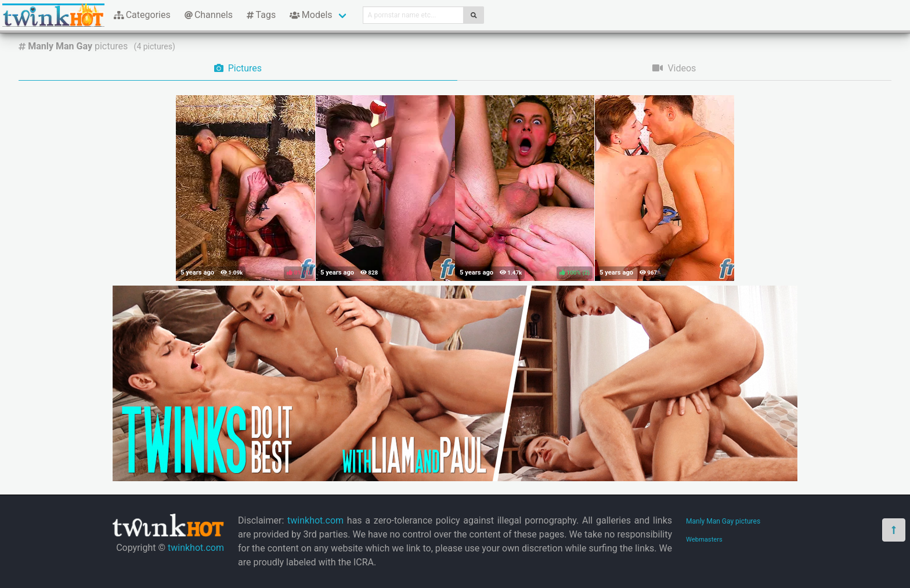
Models (311, 15)
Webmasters (704, 540)
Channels (209, 15)
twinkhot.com (196, 548)
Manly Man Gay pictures (723, 521)
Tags (261, 15)
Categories (142, 15)
